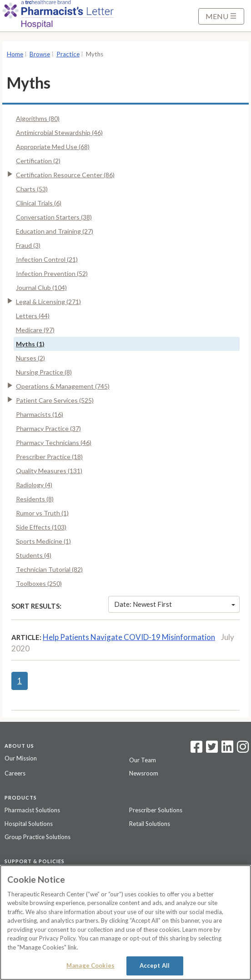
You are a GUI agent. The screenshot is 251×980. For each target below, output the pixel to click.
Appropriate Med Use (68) (53, 147)
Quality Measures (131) (49, 471)
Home (15, 54)
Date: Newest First (175, 604)
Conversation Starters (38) (54, 217)
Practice (68, 54)
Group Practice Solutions (38, 837)
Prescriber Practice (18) (49, 457)
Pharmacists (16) (40, 414)
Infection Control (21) (47, 259)
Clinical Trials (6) (39, 203)
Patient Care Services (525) (55, 400)
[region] (125, 922)
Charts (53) (32, 189)
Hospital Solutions (29, 824)
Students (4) (34, 555)
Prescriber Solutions (156, 810)
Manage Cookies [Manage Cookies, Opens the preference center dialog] (90, 965)
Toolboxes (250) (39, 583)
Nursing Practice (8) (44, 372)
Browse (40, 54)
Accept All (155, 965)
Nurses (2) (30, 358)
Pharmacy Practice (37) (48, 428)
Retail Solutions (150, 824)
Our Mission (21, 758)
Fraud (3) (28, 245)
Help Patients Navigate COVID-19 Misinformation (129, 637)
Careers (15, 773)
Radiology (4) (34, 485)
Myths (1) (30, 344)
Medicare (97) (35, 330)
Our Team (143, 760)
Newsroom (144, 773)
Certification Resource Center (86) (65, 175)
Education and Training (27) (55, 231)
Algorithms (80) (38, 118)
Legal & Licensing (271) (48, 302)
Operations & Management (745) (63, 386)
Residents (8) (35, 499)
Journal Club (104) (41, 287)
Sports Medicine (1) (43, 541)
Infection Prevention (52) (52, 273)
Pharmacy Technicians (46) (54, 442)
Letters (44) (33, 316)
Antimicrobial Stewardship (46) (59, 132)
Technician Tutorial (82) (49, 569)
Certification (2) (38, 161)
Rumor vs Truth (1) (42, 513)
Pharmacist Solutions (32, 810)
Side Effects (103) (41, 527)
